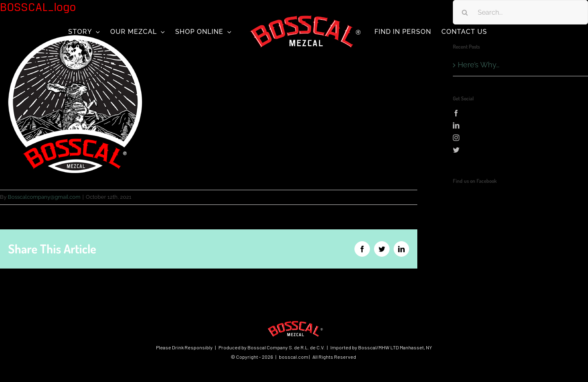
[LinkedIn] (520, 125)
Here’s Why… (479, 65)
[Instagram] (520, 138)
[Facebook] (520, 113)
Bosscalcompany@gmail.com (44, 197)
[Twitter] (520, 150)
